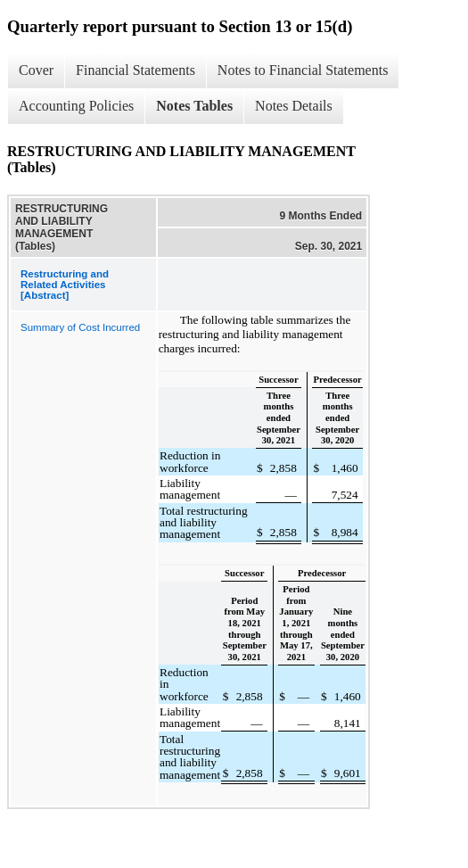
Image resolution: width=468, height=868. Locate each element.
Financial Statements (135, 70)
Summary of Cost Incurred (80, 327)
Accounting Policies (76, 106)
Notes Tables (194, 106)
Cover (36, 70)
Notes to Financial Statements (303, 70)
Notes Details (294, 106)
